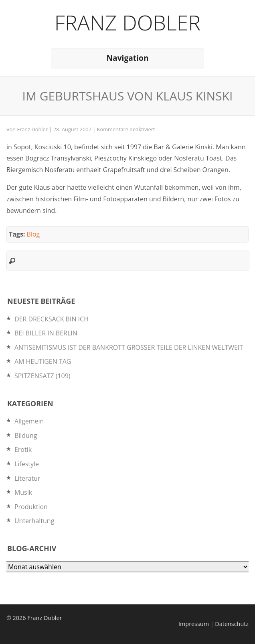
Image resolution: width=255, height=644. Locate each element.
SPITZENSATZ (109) (42, 376)
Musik (23, 492)
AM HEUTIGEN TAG (43, 361)
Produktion (31, 507)
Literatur (27, 478)
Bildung (26, 435)
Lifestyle (27, 464)
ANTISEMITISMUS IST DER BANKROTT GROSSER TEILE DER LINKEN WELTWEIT (129, 347)
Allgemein (29, 421)
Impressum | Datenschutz (214, 624)
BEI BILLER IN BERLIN (46, 333)
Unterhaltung (34, 521)
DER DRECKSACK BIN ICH (52, 319)
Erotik (23, 449)
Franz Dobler (128, 22)
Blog (33, 234)
